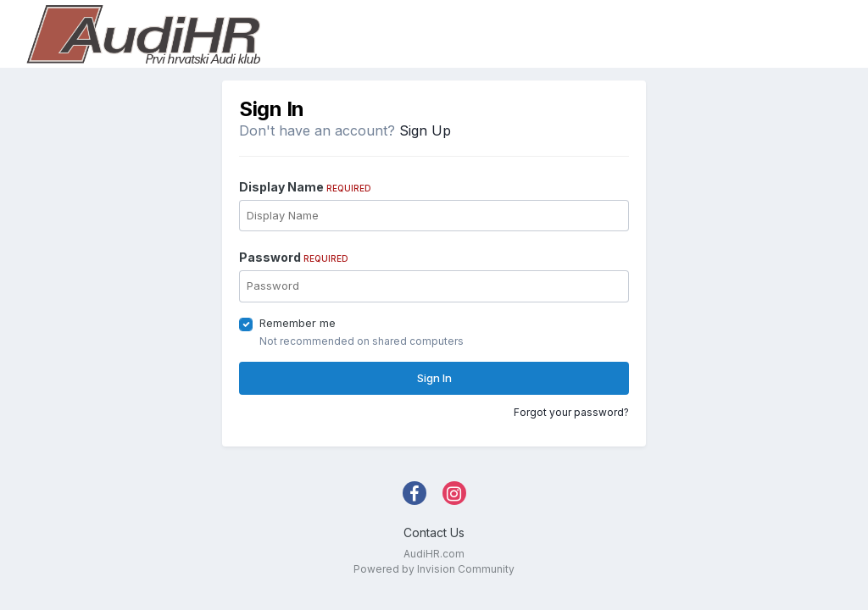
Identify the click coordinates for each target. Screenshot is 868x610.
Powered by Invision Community (434, 569)
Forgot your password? (571, 412)
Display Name (305, 187)
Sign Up (425, 130)
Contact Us (434, 532)
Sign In (434, 378)
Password (294, 257)
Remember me (298, 323)
